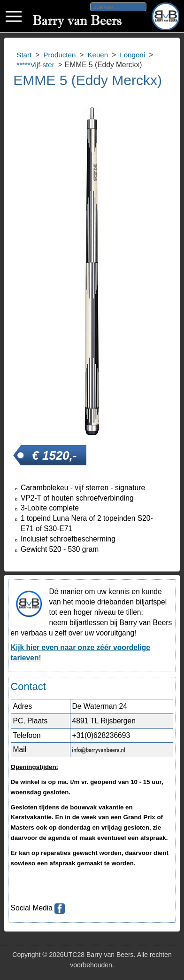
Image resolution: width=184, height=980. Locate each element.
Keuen (98, 55)
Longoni (132, 55)
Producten (59, 55)
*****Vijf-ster (35, 65)
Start (24, 55)
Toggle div (14, 16)
